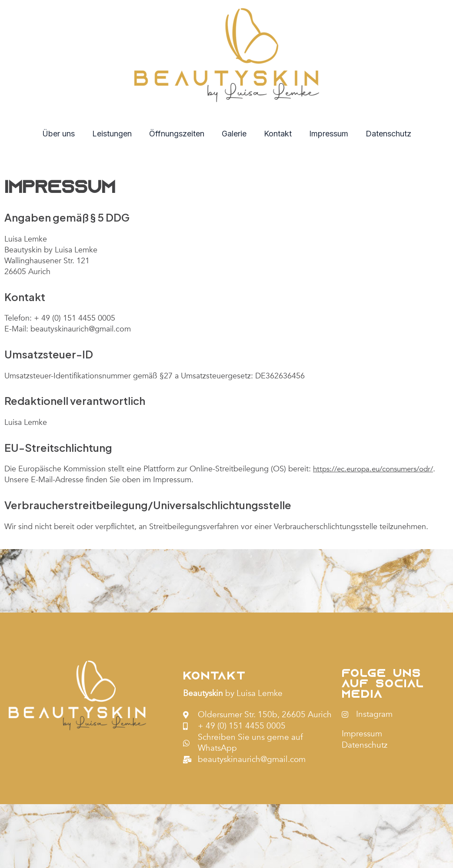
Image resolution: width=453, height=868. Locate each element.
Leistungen (115, 134)
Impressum (325, 134)
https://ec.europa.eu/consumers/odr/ (379, 469)
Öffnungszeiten (178, 134)
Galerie (234, 134)
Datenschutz (383, 134)
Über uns (64, 134)
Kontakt (276, 134)
